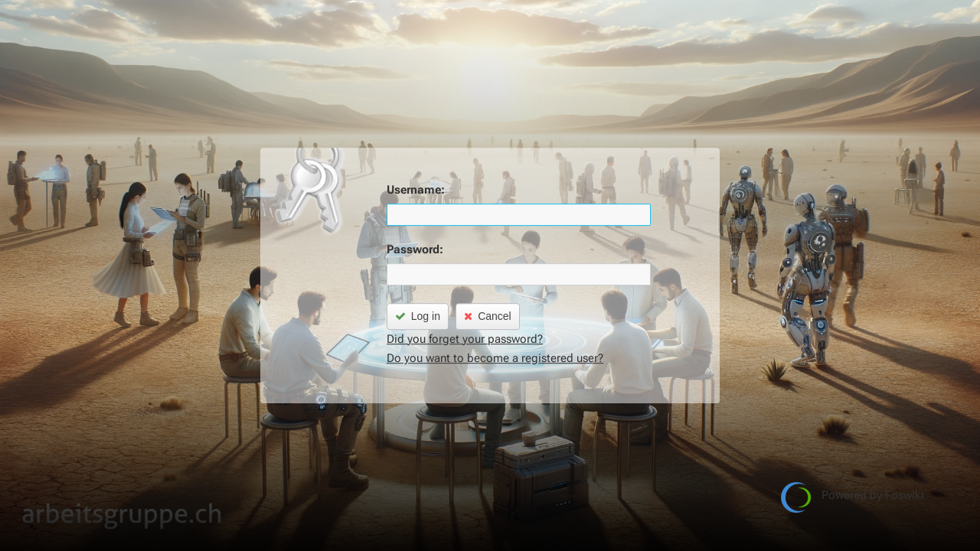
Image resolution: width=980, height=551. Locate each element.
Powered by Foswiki (853, 497)
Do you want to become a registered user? (495, 358)
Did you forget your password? (465, 339)
